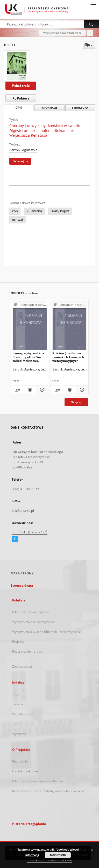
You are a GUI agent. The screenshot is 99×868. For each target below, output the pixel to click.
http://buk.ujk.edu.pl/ (30, 532)
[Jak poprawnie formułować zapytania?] (90, 33)
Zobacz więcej (23, 667)
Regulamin (20, 761)
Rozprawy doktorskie (27, 651)
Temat (17, 724)
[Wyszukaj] (91, 24)
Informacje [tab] (50, 108)
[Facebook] (15, 539)
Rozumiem (58, 855)
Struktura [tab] (80, 108)
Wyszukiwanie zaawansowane (62, 33)
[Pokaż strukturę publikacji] (30, 305)
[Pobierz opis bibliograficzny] (17, 390)
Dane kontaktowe (25, 771)
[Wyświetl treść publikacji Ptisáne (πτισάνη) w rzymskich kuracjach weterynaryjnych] (69, 390)
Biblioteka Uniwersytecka (31, 612)
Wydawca (19, 734)
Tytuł (16, 694)
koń (15, 211)
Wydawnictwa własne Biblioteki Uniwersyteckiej (47, 632)
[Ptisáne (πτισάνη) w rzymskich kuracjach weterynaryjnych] (70, 327)
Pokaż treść (21, 86)
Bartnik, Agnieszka (23, 150)
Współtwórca (22, 714)
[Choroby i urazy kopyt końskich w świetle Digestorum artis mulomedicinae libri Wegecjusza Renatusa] (17, 66)
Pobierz (19, 98)
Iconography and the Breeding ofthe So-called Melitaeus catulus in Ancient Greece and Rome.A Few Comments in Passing (28, 357)
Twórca (18, 704)
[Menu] (93, 4)
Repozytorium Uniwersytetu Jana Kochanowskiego (49, 791)
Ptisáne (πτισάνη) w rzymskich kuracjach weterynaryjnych (68, 357)
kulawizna (34, 211)
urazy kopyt (60, 211)
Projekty (18, 642)
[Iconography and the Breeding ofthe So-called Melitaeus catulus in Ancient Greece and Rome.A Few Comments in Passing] (30, 327)
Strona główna (22, 585)
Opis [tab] (19, 108)
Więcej (76, 402)
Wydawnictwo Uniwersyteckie (34, 622)
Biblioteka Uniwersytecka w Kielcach (39, 781)
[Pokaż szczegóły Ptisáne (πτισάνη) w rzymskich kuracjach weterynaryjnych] (81, 390)
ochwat (18, 220)
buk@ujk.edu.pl (23, 511)
